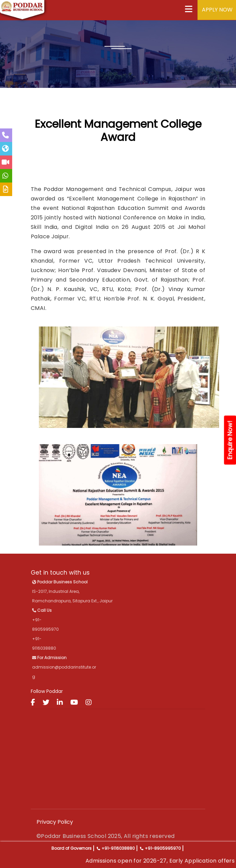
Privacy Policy (55, 822)
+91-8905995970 (163, 848)
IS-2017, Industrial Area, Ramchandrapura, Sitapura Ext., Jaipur (72, 591)
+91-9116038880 (118, 848)
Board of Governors (72, 848)
